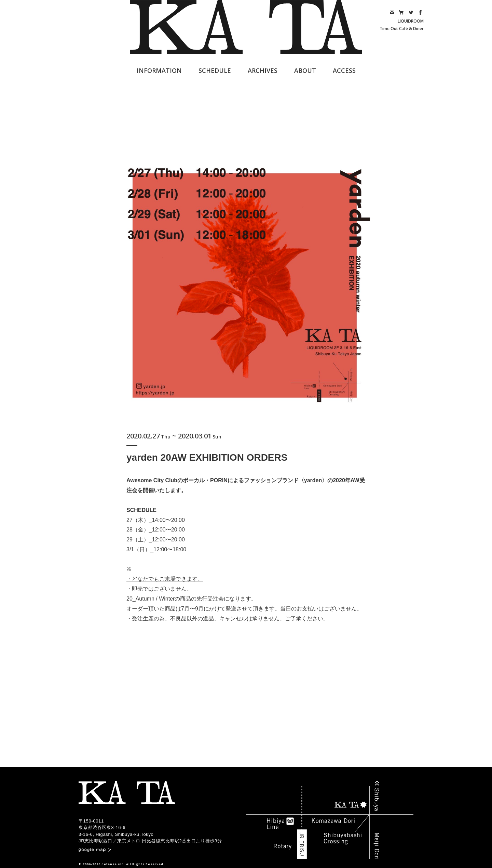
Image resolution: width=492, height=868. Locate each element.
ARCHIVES (263, 70)
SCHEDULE (215, 70)
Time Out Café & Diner (402, 29)
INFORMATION (159, 70)
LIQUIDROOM (411, 21)
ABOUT (305, 70)
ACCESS (344, 70)
